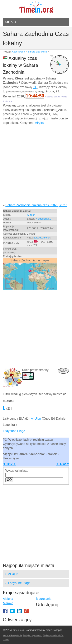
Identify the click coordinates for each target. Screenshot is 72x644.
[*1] (35, 87)
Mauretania (44, 599)
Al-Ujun (31, 215)
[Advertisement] (36, 165)
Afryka (39, 123)
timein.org (18, 630)
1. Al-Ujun (11, 574)
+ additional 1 (43, 219)
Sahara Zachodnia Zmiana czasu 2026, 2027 (36, 205)
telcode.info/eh (42, 238)
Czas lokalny (19, 52)
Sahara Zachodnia (37, 52)
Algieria (8, 599)
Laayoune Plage (14, 431)
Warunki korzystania (12, 635)
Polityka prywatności (33, 635)
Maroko (8, 603)
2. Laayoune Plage (18, 583)
